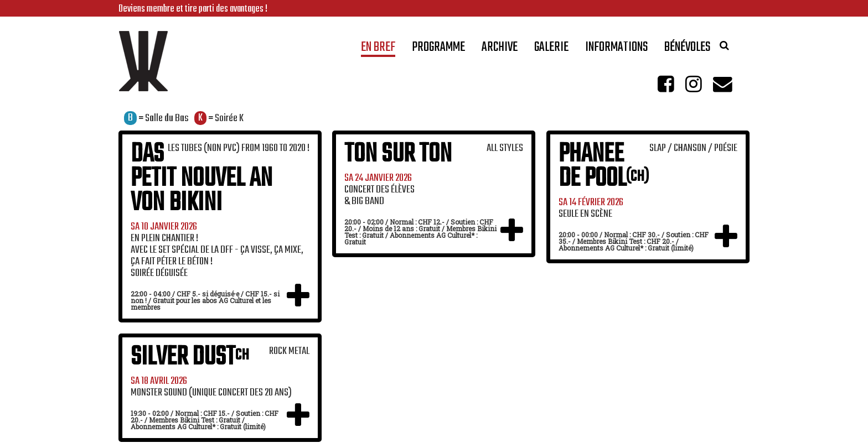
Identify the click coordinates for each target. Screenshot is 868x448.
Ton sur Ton (398, 155)
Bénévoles (687, 50)
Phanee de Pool (604, 167)
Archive (500, 50)
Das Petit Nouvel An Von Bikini (201, 179)
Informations (616, 50)
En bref (378, 50)
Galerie (551, 50)
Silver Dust (190, 358)
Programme (438, 50)
